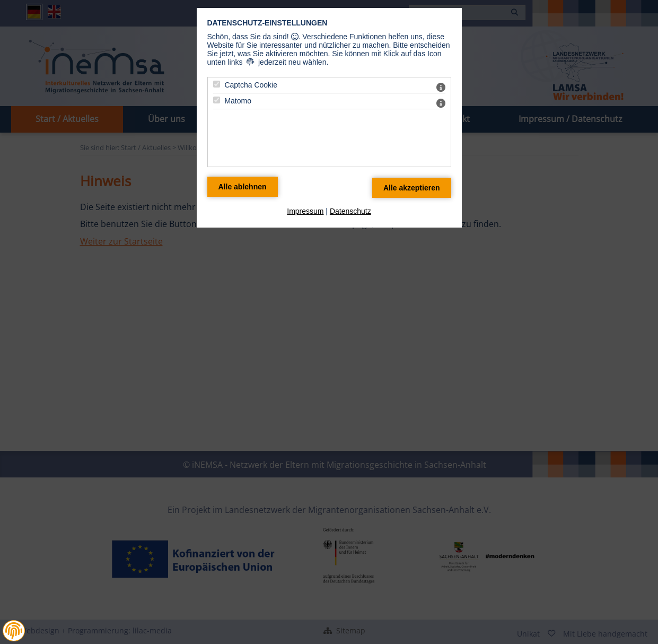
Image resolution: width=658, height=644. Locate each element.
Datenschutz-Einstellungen (267, 23)
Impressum (305, 211)
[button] (14, 631)
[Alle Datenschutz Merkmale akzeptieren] (412, 188)
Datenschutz (350, 211)
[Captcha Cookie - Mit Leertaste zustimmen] (217, 84)
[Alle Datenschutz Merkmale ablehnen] (243, 187)
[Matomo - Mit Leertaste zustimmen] (217, 100)
